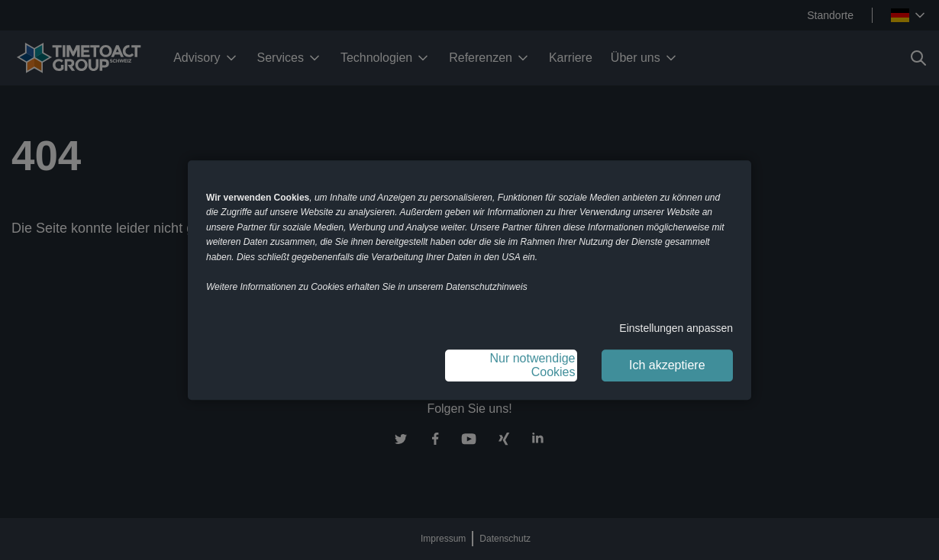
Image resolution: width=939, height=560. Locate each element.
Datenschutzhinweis (487, 287)
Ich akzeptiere (667, 365)
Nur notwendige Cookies (532, 365)
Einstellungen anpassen (676, 328)
